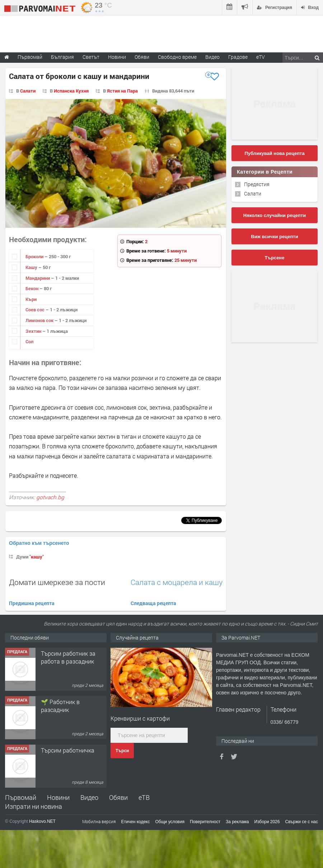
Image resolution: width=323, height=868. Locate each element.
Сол (29, 341)
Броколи (35, 256)
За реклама (237, 822)
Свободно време (177, 57)
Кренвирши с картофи (140, 718)
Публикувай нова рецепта (274, 153)
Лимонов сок (40, 320)
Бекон (32, 288)
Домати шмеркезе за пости (57, 582)
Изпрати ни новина (34, 806)
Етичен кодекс (136, 822)
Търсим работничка (68, 750)
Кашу (32, 267)
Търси (122, 751)
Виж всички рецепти (274, 237)
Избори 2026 (267, 822)
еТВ (144, 797)
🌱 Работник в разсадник (60, 706)
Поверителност (205, 822)
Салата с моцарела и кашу (177, 582)
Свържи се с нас (301, 822)
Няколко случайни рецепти (275, 215)
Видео (89, 797)
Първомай (21, 797)
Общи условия (170, 822)
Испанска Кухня (71, 91)
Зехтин (34, 331)
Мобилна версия (99, 821)
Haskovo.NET (42, 821)
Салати (28, 91)
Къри (31, 299)
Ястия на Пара (122, 91)
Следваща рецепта (153, 603)
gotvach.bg (50, 497)
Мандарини (38, 278)
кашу (37, 557)
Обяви (118, 797)
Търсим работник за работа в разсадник (68, 657)
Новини (117, 57)
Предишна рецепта (32, 603)
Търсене (275, 258)
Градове (238, 57)
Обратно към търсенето (39, 543)
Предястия (257, 184)
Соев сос (36, 310)
